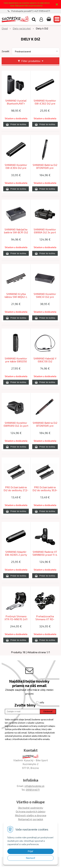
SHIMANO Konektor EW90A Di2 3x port (45, 231)
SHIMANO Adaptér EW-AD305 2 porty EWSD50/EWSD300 (16, 555)
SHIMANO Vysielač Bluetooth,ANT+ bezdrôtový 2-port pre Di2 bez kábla (16, 104)
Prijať (30, 851)
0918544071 (33, 790)
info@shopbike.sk (34, 786)
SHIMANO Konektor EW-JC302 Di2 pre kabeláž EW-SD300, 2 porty (45, 104)
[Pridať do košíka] (16, 124)
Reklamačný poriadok (31, 819)
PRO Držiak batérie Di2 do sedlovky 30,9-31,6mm (45, 490)
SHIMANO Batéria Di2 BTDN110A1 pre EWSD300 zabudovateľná (45, 426)
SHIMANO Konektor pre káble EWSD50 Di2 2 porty (16, 361)
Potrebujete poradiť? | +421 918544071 (31, 11)
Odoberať (48, 711)
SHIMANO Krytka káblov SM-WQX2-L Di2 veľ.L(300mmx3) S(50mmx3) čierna (16, 297)
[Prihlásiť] (41, 19)
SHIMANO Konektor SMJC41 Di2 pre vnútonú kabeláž (45, 297)
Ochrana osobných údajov (31, 811)
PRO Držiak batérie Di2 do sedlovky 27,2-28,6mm (16, 490)
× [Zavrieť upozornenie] (57, 4)
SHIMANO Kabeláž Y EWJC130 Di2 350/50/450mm (45, 361)
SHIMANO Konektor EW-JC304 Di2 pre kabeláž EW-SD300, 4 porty (16, 168)
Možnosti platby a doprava (31, 815)
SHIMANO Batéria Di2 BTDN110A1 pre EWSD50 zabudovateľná (45, 168)
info (42, 702)
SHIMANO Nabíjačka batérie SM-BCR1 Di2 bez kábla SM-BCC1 (16, 232)
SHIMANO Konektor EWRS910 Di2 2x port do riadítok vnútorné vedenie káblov (16, 426)
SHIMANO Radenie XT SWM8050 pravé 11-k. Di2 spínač (45, 555)
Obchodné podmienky (31, 808)
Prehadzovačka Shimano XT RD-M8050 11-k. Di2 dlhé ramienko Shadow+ (45, 619)
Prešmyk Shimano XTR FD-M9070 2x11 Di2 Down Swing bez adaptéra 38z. (16, 619)
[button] (34, 19)
